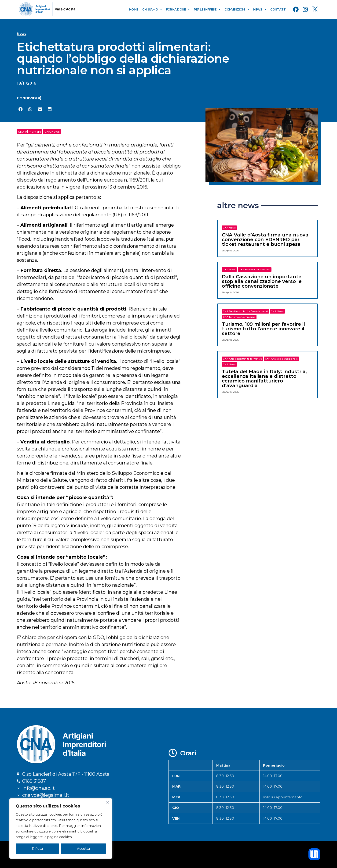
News (260, 9)
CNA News (52, 132)
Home (134, 9)
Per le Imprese (207, 9)
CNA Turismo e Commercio (239, 317)
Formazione (178, 9)
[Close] (107, 802)
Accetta (83, 849)
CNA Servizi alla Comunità (255, 270)
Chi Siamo (152, 9)
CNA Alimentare (30, 132)
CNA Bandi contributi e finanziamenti (245, 311)
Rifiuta (37, 849)
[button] (29, 98)
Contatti (278, 9)
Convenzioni (237, 9)
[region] (61, 829)
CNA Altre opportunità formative (242, 359)
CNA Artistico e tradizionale (281, 359)
